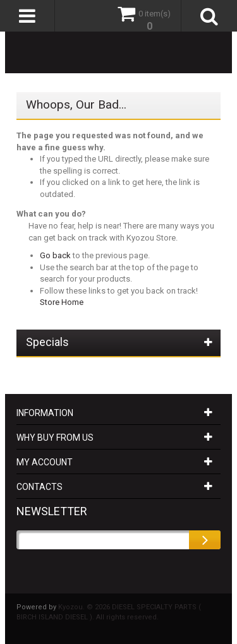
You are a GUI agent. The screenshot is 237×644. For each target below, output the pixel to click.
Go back (55, 255)
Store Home (62, 302)
